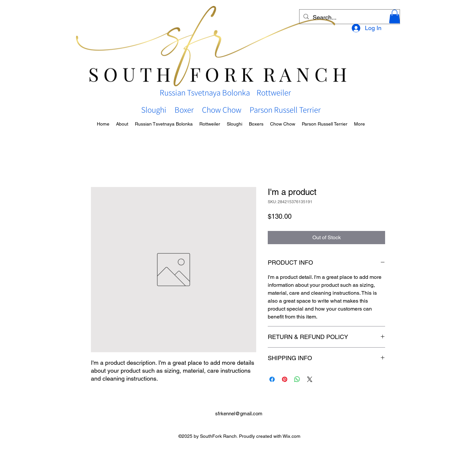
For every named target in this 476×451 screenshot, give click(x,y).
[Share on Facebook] (272, 379)
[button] (395, 17)
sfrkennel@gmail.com (239, 413)
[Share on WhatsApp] (297, 379)
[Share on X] (310, 379)
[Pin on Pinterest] (285, 379)
